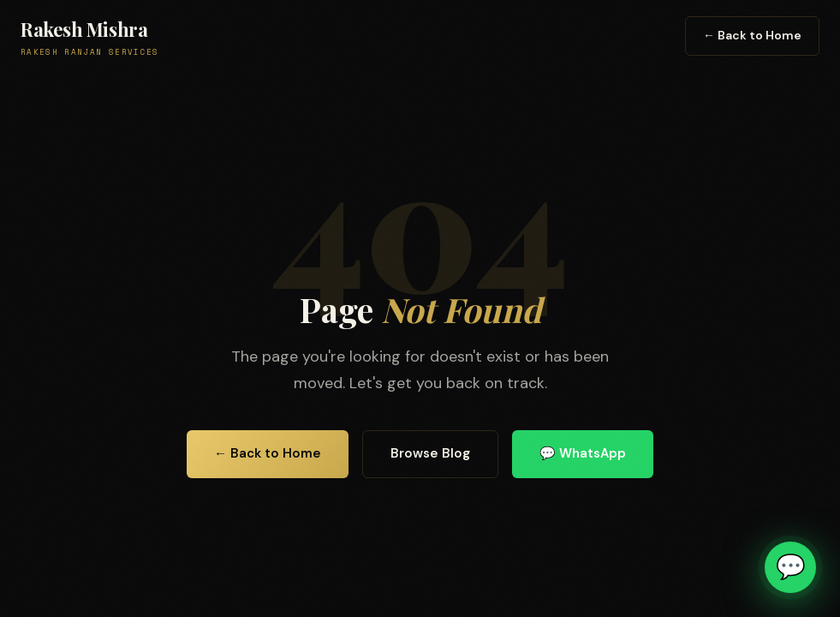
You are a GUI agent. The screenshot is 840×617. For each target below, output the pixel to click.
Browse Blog (430, 453)
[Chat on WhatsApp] (790, 567)
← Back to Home (752, 35)
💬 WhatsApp (583, 453)
